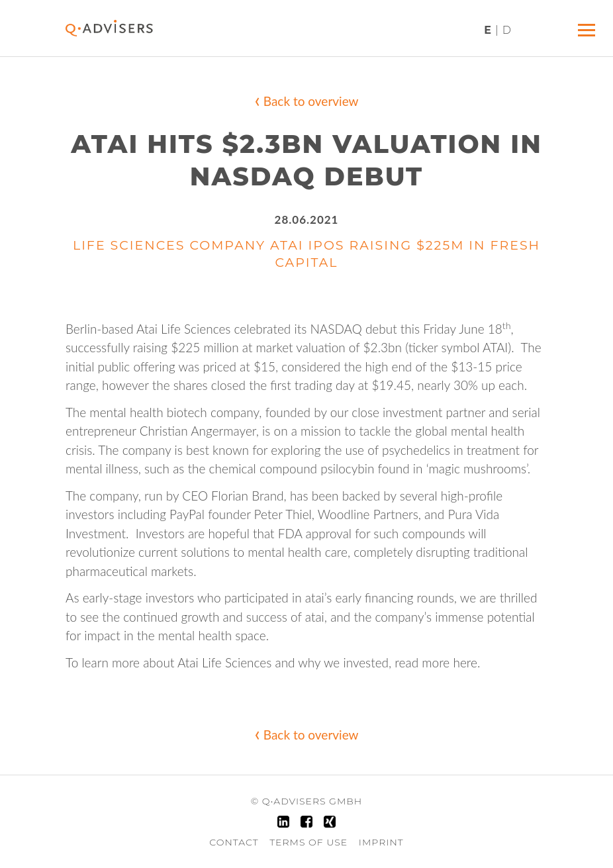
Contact (234, 842)
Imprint (381, 842)
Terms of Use (308, 842)
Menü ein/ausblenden (589, 25)
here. (466, 662)
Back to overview (306, 99)
